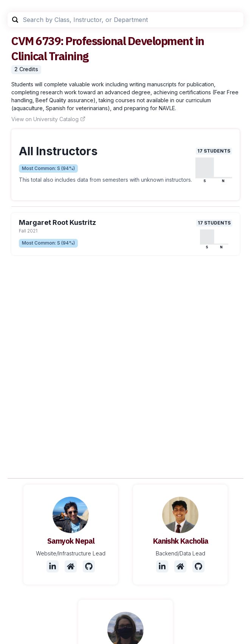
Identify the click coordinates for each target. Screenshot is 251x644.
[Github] (89, 566)
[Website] (71, 566)
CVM (22, 41)
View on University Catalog (48, 119)
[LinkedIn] (53, 566)
